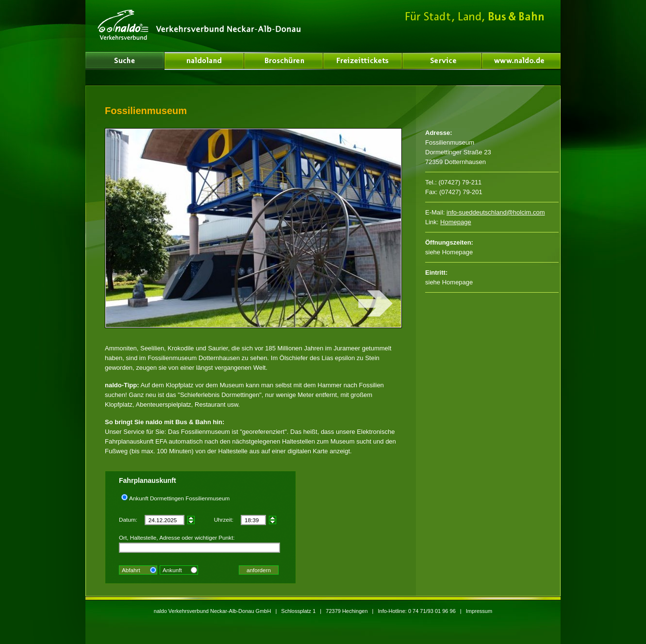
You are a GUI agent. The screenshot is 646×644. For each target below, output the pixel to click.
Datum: (128, 520)
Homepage (456, 222)
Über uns (204, 61)
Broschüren (284, 61)
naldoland (125, 61)
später (191, 518)
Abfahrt (131, 570)
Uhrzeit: (224, 520)
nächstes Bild (327, 228)
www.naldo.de (521, 61)
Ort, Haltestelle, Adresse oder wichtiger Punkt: (177, 537)
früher (191, 522)
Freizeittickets (363, 61)
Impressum (479, 611)
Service (442, 61)
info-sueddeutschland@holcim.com (496, 212)
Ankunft (172, 570)
